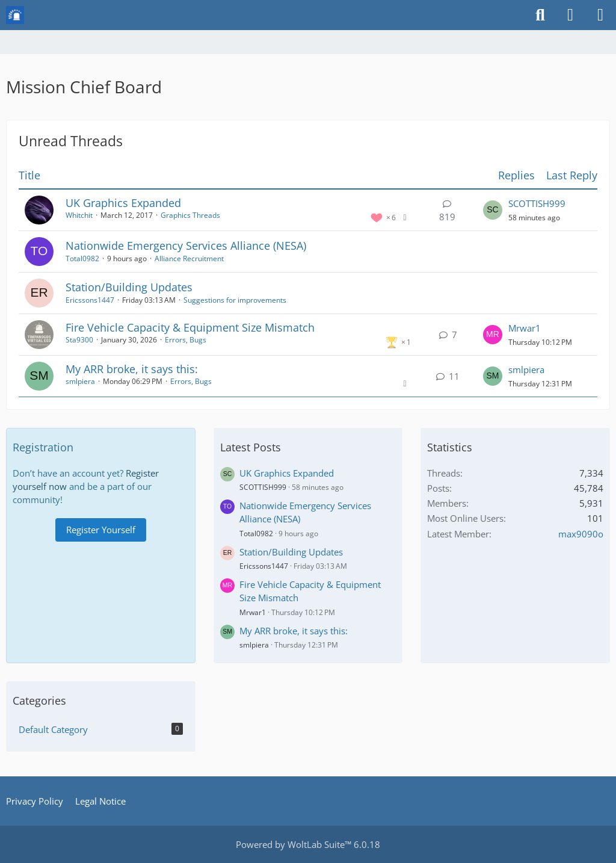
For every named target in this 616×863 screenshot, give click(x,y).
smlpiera (80, 381)
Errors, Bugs (186, 340)
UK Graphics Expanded (123, 203)
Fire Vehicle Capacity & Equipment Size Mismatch (190, 327)
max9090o (581, 534)
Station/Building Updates (129, 287)
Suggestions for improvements (235, 300)
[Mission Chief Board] (15, 15)
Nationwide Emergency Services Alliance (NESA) (186, 246)
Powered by (308, 844)
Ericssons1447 (90, 300)
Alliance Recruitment (189, 258)
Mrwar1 (525, 328)
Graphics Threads (190, 215)
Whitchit (79, 215)
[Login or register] (570, 15)
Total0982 (82, 258)
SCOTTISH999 (537, 203)
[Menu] (600, 15)
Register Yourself (101, 530)
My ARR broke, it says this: (132, 369)
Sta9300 (79, 340)
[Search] (540, 15)
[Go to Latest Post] (493, 210)
